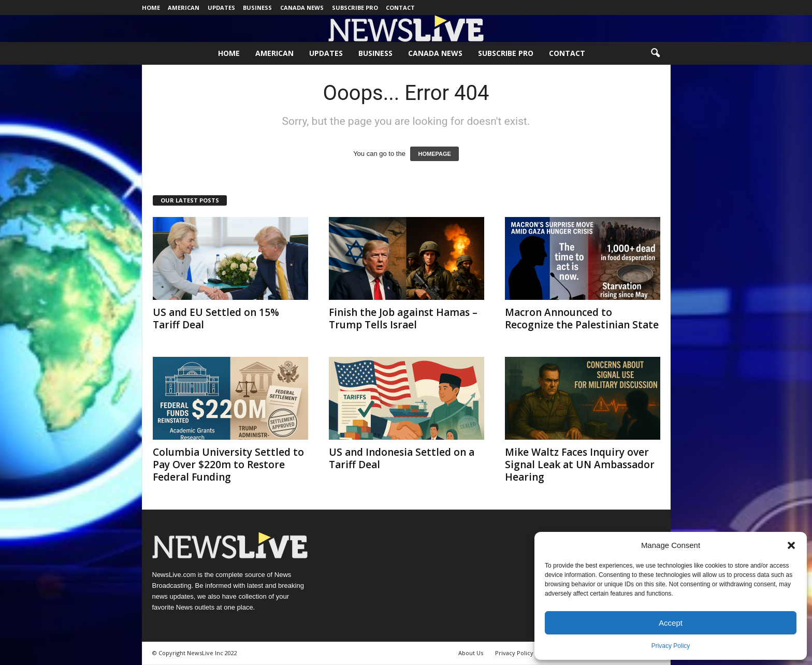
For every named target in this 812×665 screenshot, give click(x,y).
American (184, 8)
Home (151, 8)
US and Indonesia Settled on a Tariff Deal (402, 458)
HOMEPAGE (434, 154)
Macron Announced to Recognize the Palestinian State (582, 319)
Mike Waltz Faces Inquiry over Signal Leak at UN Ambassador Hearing (580, 465)
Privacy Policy (671, 646)
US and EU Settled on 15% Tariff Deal (216, 319)
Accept (671, 623)
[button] (791, 545)
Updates (221, 8)
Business (257, 8)
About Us (471, 653)
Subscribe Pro (355, 8)
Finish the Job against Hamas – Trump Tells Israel (403, 319)
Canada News (302, 8)
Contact (400, 8)
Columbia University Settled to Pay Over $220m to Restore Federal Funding (228, 465)
